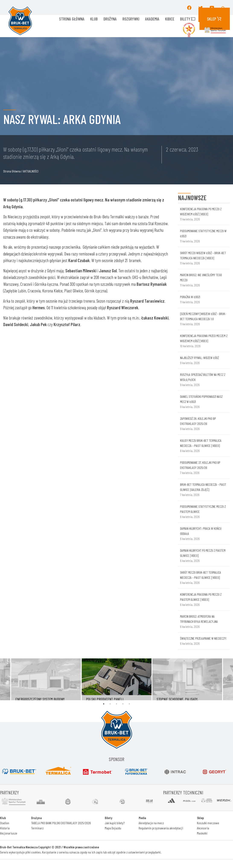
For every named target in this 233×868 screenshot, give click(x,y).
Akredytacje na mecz (151, 823)
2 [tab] (110, 704)
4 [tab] (123, 704)
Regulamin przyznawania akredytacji (161, 828)
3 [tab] (116, 704)
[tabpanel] (117, 679)
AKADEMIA (152, 19)
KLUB (94, 19)
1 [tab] (104, 704)
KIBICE (170, 19)
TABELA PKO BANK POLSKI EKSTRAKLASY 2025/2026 (61, 823)
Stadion (5, 823)
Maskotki (202, 833)
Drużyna (110, 19)
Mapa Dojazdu (113, 828)
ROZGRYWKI (131, 19)
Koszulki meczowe (208, 823)
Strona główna (72, 19)
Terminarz (37, 828)
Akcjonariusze (9, 833)
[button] (223, 7)
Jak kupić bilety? (115, 823)
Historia (5, 828)
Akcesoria (203, 828)
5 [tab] (129, 704)
